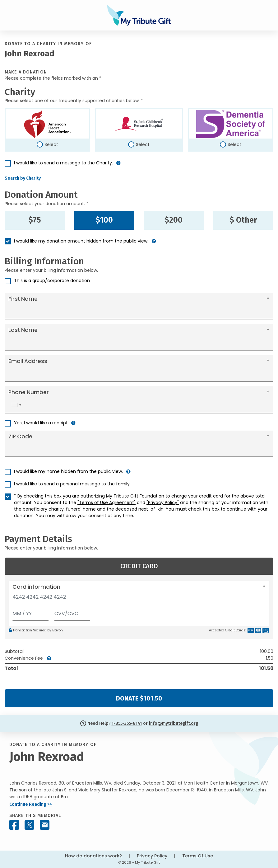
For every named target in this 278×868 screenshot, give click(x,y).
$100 (104, 220)
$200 (174, 220)
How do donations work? (93, 856)
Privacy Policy (152, 856)
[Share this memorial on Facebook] (14, 825)
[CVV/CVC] (72, 612)
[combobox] (16, 405)
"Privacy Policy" (163, 502)
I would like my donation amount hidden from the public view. (81, 241)
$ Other (243, 220)
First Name (23, 299)
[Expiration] (30, 612)
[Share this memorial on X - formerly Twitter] (29, 825)
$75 (35, 220)
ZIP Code (20, 436)
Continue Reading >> (30, 804)
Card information (36, 587)
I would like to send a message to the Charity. (63, 163)
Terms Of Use (198, 856)
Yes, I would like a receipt (41, 423)
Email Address (28, 361)
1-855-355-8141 (127, 723)
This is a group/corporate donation (52, 281)
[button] (118, 165)
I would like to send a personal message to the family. (72, 484)
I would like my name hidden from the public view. (68, 471)
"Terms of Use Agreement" (107, 502)
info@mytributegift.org (174, 723)
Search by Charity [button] (23, 178)
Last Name (23, 330)
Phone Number (29, 392)
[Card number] (139, 599)
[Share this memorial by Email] (45, 825)
